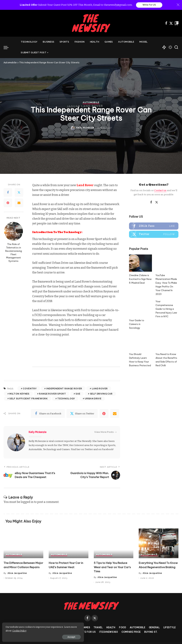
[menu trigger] (8, 48)
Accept (43, 636)
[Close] (178, 5)
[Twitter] (171, 23)
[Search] (176, 48)
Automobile (91, 338)
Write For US (149, 5)
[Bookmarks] (176, 23)
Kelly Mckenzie (85, 363)
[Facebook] (166, 23)
